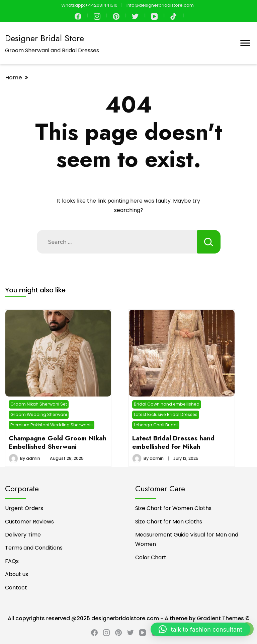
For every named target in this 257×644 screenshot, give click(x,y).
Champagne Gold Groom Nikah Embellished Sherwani (58, 442)
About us (17, 574)
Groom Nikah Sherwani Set (39, 404)
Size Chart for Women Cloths (173, 508)
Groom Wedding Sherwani (39, 414)
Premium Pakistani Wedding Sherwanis (52, 425)
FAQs (12, 561)
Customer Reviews (29, 522)
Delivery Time (23, 535)
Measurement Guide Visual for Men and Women (187, 539)
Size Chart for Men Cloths (169, 522)
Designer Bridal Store (45, 38)
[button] (200, 629)
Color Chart (151, 557)
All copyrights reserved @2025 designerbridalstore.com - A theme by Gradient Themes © (129, 618)
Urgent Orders (24, 508)
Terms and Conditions (34, 548)
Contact (16, 588)
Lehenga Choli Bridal (156, 425)
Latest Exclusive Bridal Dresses (166, 414)
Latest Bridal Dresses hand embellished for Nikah (173, 442)
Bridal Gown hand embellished (167, 404)
